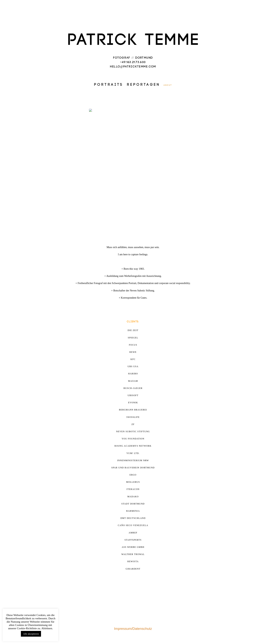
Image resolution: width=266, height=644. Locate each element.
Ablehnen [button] (47, 628)
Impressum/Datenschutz (133, 629)
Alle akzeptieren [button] (31, 634)
